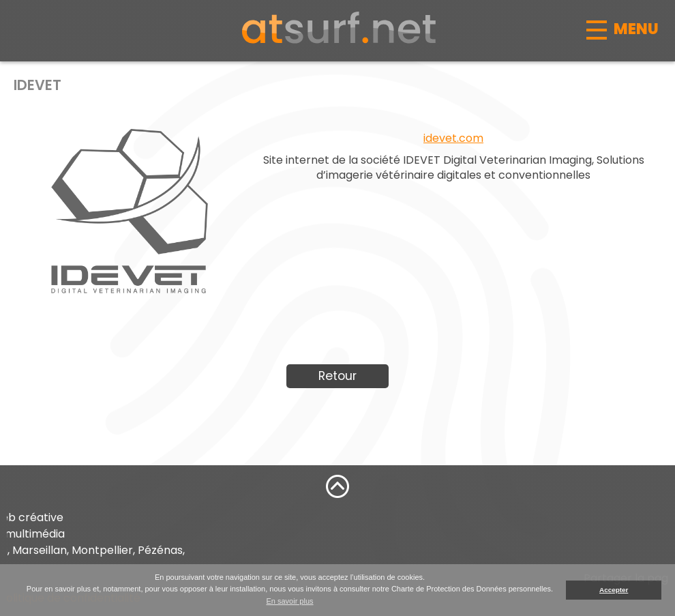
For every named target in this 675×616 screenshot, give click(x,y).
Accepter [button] (614, 590)
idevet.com (453, 138)
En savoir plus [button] (289, 601)
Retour (337, 376)
